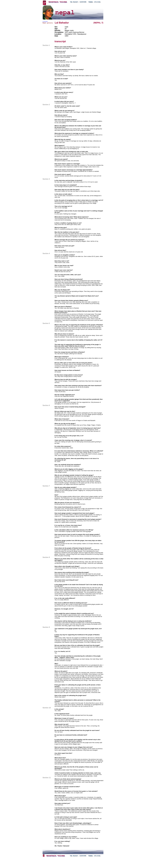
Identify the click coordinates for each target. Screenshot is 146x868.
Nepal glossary (48, 23)
